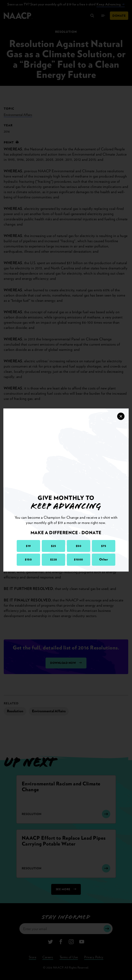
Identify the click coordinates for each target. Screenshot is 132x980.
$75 (104, 546)
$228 (53, 559)
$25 (54, 546)
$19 (28, 546)
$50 (79, 546)
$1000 (79, 559)
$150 (28, 559)
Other (104, 559)
